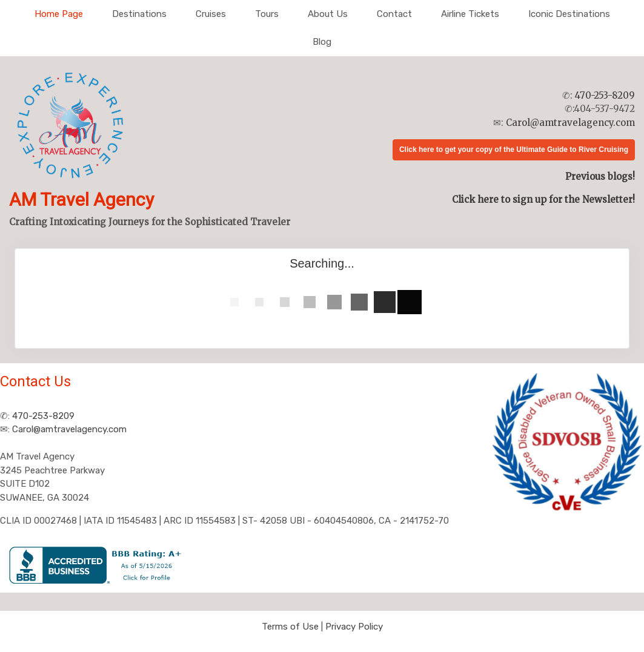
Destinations (139, 14)
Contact (394, 14)
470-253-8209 (605, 95)
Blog (322, 42)
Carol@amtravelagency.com (570, 123)
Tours (267, 14)
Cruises (211, 14)
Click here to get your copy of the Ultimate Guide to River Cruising (514, 150)
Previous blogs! (600, 176)
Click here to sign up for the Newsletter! (543, 199)
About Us (328, 14)
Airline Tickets (470, 14)
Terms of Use (290, 627)
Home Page (59, 14)
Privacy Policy (354, 627)
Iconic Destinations (569, 14)
